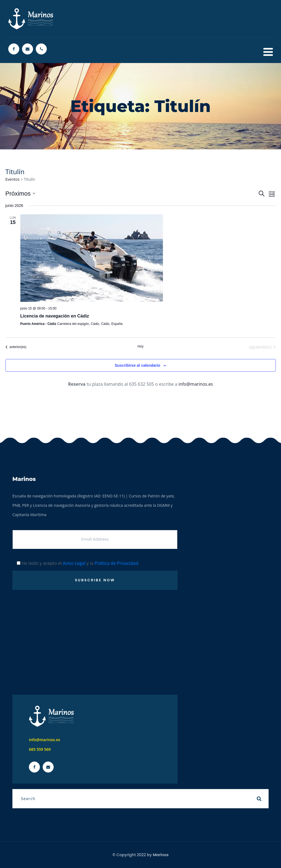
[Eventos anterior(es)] (16, 347)
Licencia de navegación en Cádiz (55, 316)
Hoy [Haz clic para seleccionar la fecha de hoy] (140, 346)
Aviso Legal (74, 563)
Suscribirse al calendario (138, 365)
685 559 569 (40, 749)
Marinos (161, 855)
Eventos (13, 179)
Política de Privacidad (116, 563)
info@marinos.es (196, 384)
